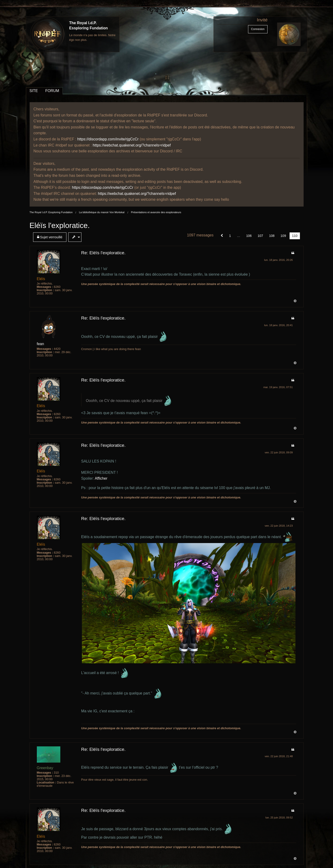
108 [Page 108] (272, 236)
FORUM (52, 91)
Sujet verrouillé (50, 237)
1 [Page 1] (230, 236)
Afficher (101, 478)
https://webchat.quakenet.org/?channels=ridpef (132, 145)
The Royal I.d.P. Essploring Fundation (51, 212)
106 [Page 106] (249, 236)
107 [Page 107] (260, 236)
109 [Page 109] (283, 236)
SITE (34, 91)
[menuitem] (51, 237)
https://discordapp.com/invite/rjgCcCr (108, 139)
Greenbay (45, 768)
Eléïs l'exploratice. (60, 225)
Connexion (258, 29)
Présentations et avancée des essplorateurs (156, 212)
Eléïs (41, 279)
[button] (222, 236)
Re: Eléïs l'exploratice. (103, 253)
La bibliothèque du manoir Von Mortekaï (102, 212)
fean (40, 344)
